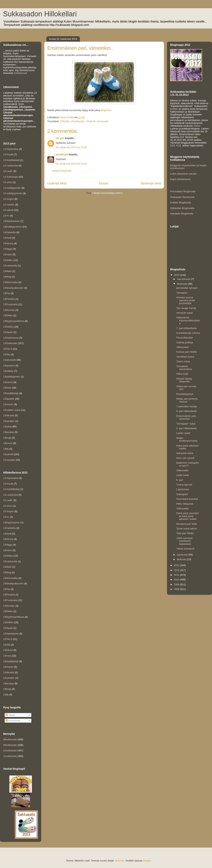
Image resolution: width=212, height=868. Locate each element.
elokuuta (182, 559)
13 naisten (9, 205)
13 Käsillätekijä (11, 160)
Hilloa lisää (182, 374)
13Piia (7, 293)
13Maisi (7, 271)
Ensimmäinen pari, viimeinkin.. (186, 417)
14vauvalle (102, 121)
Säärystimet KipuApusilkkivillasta (188, 320)
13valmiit (8, 454)
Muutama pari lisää (186, 524)
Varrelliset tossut (185, 357)
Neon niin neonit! (185, 458)
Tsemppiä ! (182, 293)
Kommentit (13, 721)
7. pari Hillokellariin (186, 328)
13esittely (8, 371)
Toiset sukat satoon (187, 529)
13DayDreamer (11, 221)
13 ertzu (8, 182)
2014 (177, 275)
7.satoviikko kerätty (187, 406)
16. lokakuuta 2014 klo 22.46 (71, 147)
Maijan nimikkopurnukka (187, 439)
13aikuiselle (10, 360)
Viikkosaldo (182, 347)
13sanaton (9, 421)
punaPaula (62, 154)
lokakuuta (182, 284)
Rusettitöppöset (185, 394)
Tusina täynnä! (184, 485)
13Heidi (7, 238)
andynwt (120, 861)
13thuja (7, 438)
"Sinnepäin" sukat (186, 424)
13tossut (8, 443)
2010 (177, 580)
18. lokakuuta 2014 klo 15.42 (71, 164)
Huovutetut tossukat (187, 499)
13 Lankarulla (11, 166)
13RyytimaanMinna (14, 321)
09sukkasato (10, 745)
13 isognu (8, 199)
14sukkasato (78, 121)
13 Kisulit (8, 154)
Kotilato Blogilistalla (181, 203)
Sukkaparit (182, 494)
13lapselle (9, 399)
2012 (177, 570)
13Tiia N (8, 349)
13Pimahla (9, 299)
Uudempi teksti (57, 183)
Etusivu (104, 183)
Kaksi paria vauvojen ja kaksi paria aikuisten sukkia (187, 516)
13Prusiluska (10, 304)
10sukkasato (10, 750)
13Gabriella (9, 232)
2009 (177, 584)
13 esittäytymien (12, 188)
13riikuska (9, 415)
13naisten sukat (12, 410)
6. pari (180, 480)
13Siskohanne (11, 338)
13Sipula (8, 332)
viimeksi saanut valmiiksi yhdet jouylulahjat (186, 300)
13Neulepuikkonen (13, 288)
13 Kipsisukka (11, 149)
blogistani (106, 110)
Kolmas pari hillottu (186, 352)
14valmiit (91, 121)
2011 (177, 575)
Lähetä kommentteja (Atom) (107, 193)
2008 (177, 589)
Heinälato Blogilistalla (182, 214)
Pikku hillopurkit (185, 504)
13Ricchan (9, 310)
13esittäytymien (12, 377)
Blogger (147, 861)
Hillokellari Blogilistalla (182, 208)
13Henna (8, 243)
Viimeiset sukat (184, 313)
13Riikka (8, 315)
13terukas (9, 432)
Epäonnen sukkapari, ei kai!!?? (188, 464)
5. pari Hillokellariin (186, 428)
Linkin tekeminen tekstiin (183, 174)
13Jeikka (8, 260)
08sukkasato (10, 739)
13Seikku (8, 327)
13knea (7, 388)
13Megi (7, 277)
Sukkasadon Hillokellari (40, 14)
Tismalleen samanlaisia (184, 368)
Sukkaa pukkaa (185, 342)
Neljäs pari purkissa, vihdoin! (187, 400)
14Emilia (65, 121)
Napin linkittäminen (180, 179)
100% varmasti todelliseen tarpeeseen (184, 541)
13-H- (6, 216)
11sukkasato (10, 756)
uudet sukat (182, 475)
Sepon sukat (183, 361)
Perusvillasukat (184, 338)
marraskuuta (184, 279)
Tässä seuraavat (185, 549)
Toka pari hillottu (185, 533)
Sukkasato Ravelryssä (182, 197)
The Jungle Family (186, 308)
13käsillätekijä (11, 393)
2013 (177, 565)
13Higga (8, 249)
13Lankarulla (10, 266)
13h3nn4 (8, 382)
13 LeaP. (8, 171)
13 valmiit (8, 210)
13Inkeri (8, 254)
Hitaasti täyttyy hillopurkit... (184, 380)
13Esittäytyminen (12, 227)
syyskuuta (183, 555)
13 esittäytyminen (13, 193)
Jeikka (197, 126)
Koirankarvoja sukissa (188, 333)
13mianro (8, 404)
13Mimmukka (10, 282)
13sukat (8, 426)
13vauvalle (9, 460)
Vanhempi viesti (151, 183)
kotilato (174, 109)
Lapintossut (182, 489)
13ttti (6, 449)
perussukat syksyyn (187, 288)
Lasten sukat (183, 433)
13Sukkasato (10, 343)
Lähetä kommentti (62, 171)
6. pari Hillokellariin (186, 411)
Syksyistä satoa (185, 453)
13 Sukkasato (11, 177)
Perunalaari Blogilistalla (183, 191)
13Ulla (7, 354)
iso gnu (60, 138)
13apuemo (9, 366)
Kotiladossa (20, 73)
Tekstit (10, 715)
